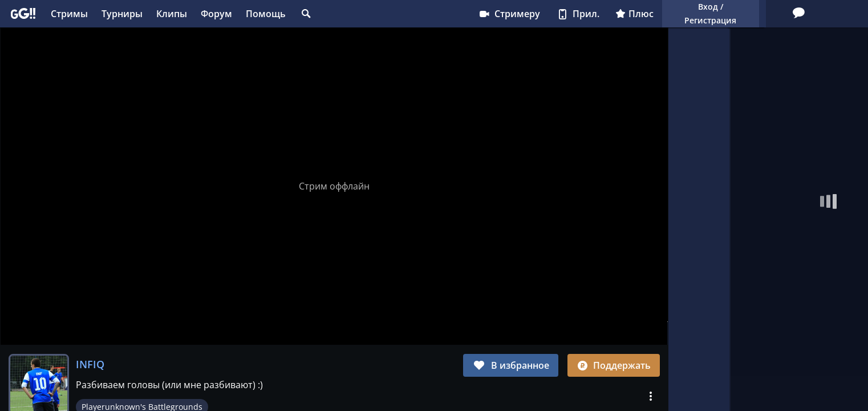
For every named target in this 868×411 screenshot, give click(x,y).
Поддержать (614, 365)
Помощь (266, 14)
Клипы (172, 14)
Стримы (69, 14)
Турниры (122, 14)
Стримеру (411, 14)
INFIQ (90, 364)
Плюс (537, 14)
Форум (216, 14)
